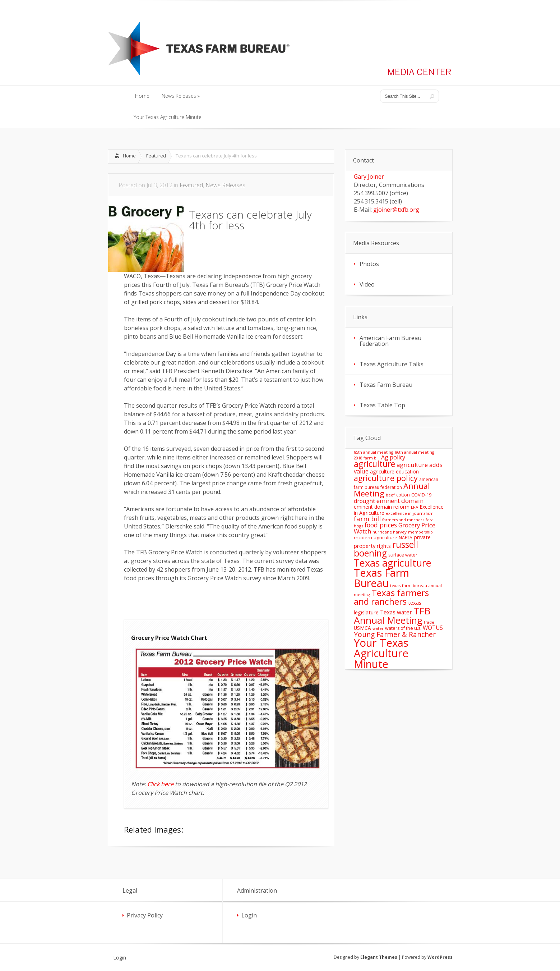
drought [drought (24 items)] (364, 501)
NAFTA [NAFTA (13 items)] (406, 538)
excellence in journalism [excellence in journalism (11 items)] (410, 513)
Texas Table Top (382, 405)
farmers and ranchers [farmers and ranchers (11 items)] (403, 520)
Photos (369, 264)
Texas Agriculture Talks (392, 364)
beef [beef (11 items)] (390, 495)
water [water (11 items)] (378, 628)
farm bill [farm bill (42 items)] (367, 519)
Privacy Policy (145, 915)
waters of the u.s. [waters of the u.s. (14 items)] (403, 628)
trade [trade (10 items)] (429, 622)
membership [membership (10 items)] (420, 532)
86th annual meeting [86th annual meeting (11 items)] (415, 452)
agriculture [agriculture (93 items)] (374, 464)
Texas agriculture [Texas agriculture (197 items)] (393, 563)
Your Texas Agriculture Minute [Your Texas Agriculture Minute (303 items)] (381, 653)
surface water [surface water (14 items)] (403, 555)
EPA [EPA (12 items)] (415, 507)
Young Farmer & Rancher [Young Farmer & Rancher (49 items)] (395, 634)
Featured (156, 156)
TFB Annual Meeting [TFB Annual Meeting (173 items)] (392, 615)
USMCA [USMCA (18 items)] (362, 628)
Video (367, 284)
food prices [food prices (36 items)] (381, 525)
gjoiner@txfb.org (396, 210)
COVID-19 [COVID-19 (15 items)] (421, 495)
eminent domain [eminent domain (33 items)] (400, 501)
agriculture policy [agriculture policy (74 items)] (386, 478)
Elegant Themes (379, 957)
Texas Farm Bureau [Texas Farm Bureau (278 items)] (381, 578)
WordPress (440, 957)
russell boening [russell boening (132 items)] (386, 549)
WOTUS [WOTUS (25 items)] (433, 628)
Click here (160, 784)
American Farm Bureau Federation (390, 341)
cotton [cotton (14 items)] (403, 495)
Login (249, 915)
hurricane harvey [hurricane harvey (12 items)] (390, 532)
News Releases (225, 185)
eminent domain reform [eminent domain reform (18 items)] (382, 507)
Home (129, 156)
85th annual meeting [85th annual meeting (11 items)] (374, 452)
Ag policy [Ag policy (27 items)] (393, 457)
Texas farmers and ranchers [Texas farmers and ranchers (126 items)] (391, 597)
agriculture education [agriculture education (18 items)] (394, 471)
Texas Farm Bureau (386, 385)
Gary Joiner (369, 177)
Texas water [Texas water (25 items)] (396, 612)
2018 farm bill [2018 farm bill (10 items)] (367, 458)
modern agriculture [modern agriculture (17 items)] (376, 537)
